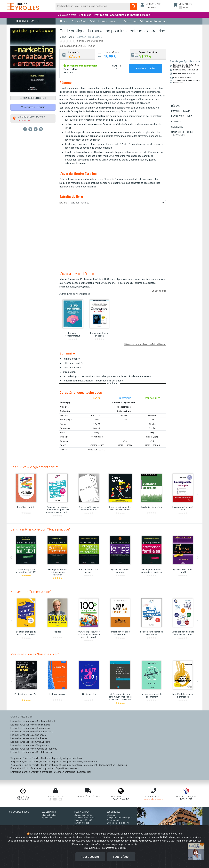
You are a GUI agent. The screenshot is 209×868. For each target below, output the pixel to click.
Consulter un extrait (33, 98)
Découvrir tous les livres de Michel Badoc (145, 344)
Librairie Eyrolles (49, 815)
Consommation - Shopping (113, 765)
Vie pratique (17, 758)
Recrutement (113, 820)
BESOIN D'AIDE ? (82, 812)
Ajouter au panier (145, 68)
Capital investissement (67, 768)
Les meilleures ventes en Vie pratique (30, 745)
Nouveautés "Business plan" (31, 592)
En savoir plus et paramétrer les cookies (105, 848)
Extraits (63, 203)
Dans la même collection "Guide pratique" (40, 529)
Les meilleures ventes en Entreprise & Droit (32, 732)
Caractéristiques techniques (182, 133)
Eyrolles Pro (47, 818)
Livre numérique (82, 823)
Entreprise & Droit (19, 768)
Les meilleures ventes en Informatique (30, 725)
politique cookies (106, 834)
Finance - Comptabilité (42, 768)
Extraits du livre (182, 116)
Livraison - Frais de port (85, 818)
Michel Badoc (67, 37)
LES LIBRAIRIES (49, 812)
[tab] (77, 55)
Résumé (176, 106)
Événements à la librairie (118, 823)
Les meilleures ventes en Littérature (29, 738)
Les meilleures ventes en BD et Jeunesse (32, 752)
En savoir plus (159, 291)
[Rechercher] (93, 6)
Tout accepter (90, 857)
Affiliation (111, 815)
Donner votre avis (94, 41)
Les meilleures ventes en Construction (30, 728)
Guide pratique (124, 411)
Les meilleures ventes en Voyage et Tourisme (34, 749)
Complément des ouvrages (119, 818)
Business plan (84, 772)
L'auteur (176, 122)
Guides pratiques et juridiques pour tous (61, 758)
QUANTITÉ (117, 66)
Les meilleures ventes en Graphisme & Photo (33, 721)
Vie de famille (32, 758)
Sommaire (177, 127)
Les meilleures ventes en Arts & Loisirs (30, 742)
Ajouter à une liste (33, 107)
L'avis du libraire (181, 111)
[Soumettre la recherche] (134, 6)
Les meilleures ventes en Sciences (28, 735)
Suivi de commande (83, 815)
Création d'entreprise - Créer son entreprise (53, 772)
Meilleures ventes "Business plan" (35, 654)
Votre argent (90, 762)
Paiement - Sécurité (83, 820)
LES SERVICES (114, 812)
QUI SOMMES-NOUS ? (19, 812)
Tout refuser (121, 857)
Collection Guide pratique (89, 37)
